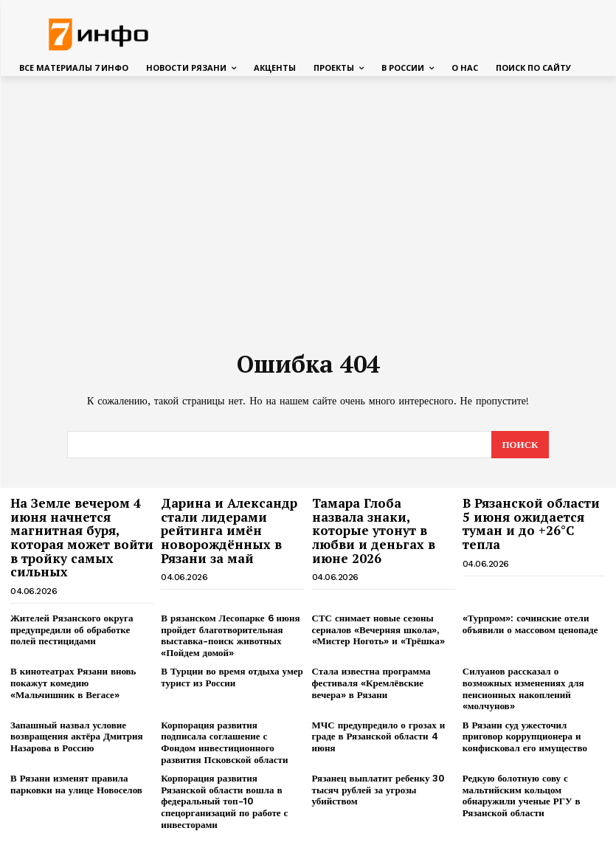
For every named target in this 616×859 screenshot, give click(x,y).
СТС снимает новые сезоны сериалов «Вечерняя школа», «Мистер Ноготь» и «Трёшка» (378, 629)
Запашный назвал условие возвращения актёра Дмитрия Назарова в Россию (77, 736)
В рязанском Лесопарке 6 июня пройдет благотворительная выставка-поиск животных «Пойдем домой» (230, 635)
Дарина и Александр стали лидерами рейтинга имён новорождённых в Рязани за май (229, 530)
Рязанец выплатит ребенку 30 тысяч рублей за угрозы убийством (378, 789)
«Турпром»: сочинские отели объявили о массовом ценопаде (530, 623)
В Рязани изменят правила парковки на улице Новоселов (76, 783)
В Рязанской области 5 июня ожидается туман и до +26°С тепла (531, 523)
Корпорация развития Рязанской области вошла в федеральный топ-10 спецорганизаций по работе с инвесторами (224, 800)
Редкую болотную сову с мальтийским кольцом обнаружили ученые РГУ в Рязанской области (522, 795)
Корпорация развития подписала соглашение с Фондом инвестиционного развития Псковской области (224, 742)
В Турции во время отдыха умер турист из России (232, 676)
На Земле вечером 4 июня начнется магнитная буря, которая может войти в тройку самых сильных (82, 537)
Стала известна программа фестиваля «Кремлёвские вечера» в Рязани (371, 682)
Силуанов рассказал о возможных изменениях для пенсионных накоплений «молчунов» (523, 688)
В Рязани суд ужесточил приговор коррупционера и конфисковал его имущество (525, 736)
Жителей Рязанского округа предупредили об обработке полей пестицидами (72, 629)
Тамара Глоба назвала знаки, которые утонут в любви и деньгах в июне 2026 (374, 530)
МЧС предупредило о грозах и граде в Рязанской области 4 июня (379, 736)
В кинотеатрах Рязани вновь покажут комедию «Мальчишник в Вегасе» (73, 682)
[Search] (520, 444)
